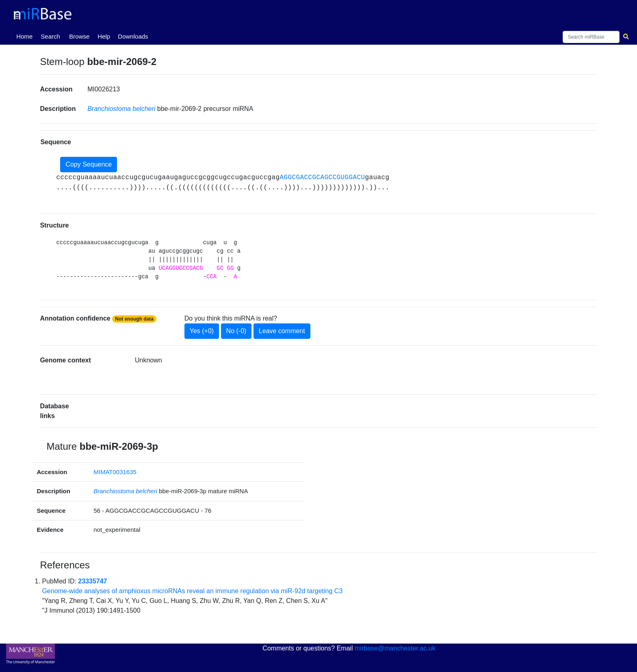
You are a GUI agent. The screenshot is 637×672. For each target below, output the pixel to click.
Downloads (133, 36)
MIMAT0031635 (115, 472)
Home (26, 36)
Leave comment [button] (282, 331)
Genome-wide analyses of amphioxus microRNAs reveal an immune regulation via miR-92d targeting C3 (192, 591)
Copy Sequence (89, 164)
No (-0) (236, 331)
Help (104, 36)
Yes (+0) (202, 331)
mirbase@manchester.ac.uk (395, 648)
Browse (79, 36)
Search (50, 36)
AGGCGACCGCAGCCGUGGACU (322, 178)
